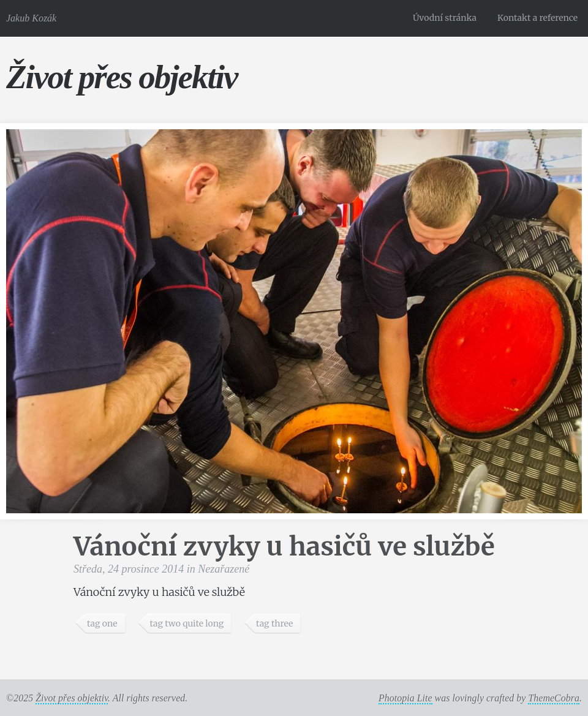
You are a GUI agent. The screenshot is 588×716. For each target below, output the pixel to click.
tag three (274, 624)
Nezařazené (224, 569)
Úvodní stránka (445, 18)
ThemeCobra (554, 698)
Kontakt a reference (537, 18)
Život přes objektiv (122, 77)
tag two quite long (187, 624)
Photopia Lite (405, 698)
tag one (102, 624)
